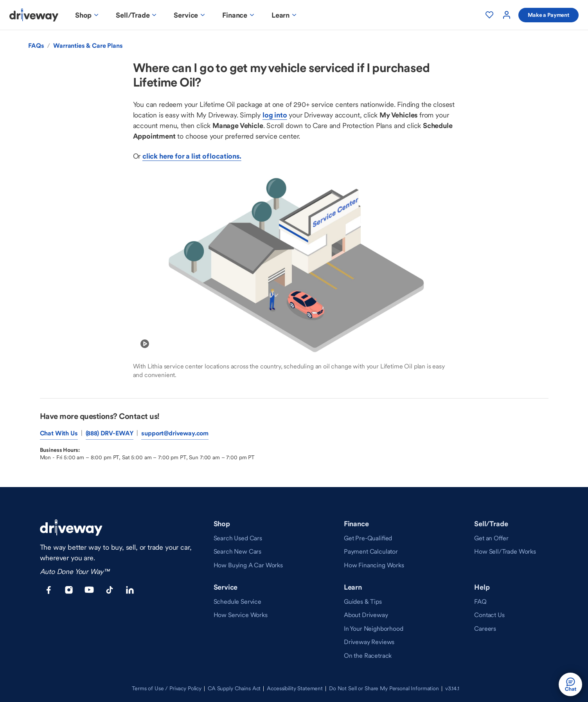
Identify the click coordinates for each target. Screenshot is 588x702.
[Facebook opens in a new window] (49, 590)
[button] (570, 684)
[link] (238, 538)
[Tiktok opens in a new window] (110, 590)
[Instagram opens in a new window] (69, 590)
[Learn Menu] (285, 15)
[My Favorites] (489, 15)
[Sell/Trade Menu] (137, 15)
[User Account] (507, 15)
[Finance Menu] (239, 15)
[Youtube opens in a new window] (89, 590)
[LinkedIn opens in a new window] (130, 590)
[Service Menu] (190, 15)
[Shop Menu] (88, 15)
